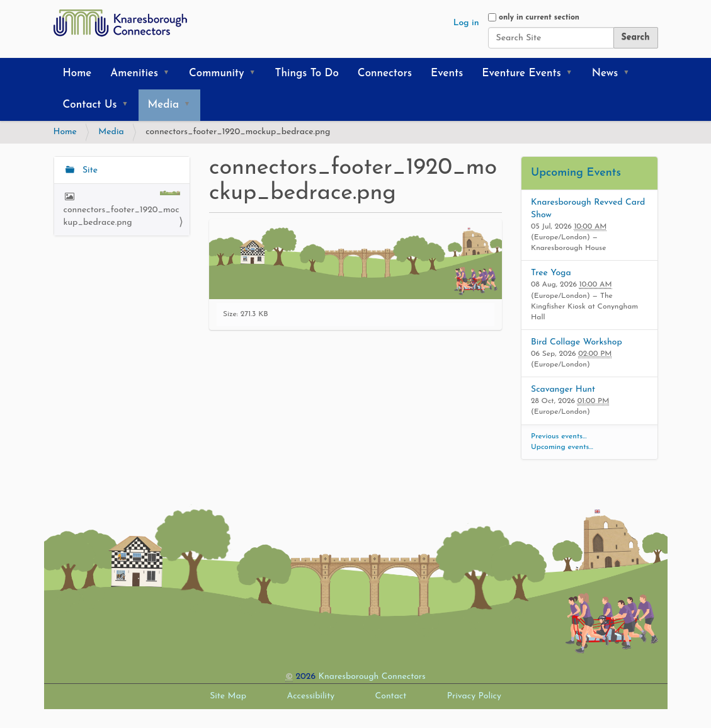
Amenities (134, 73)
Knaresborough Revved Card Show (588, 209)
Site (89, 170)
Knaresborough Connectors (372, 677)
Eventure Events (521, 73)
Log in (466, 23)
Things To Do (307, 73)
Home (77, 73)
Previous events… (559, 436)
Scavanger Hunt (563, 390)
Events (447, 73)
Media (163, 105)
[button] (171, 74)
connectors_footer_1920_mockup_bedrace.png (122, 209)
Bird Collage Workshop (577, 342)
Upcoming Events (576, 173)
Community (217, 73)
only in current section (539, 18)
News (605, 73)
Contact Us (90, 105)
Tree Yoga (551, 273)
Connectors (385, 73)
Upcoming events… (562, 447)
